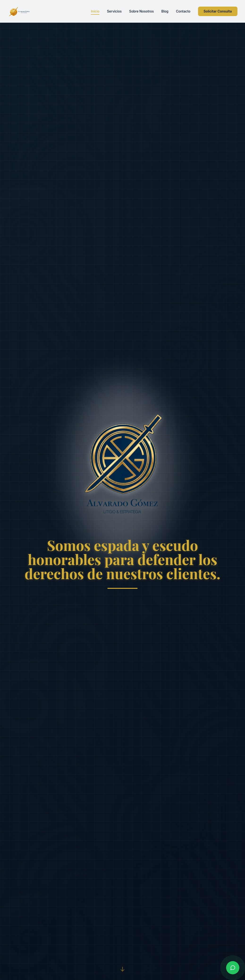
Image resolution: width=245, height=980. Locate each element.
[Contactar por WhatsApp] (233, 968)
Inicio (95, 11)
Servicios (114, 11)
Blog (165, 11)
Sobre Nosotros (141, 11)
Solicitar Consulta (218, 11)
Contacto (183, 11)
